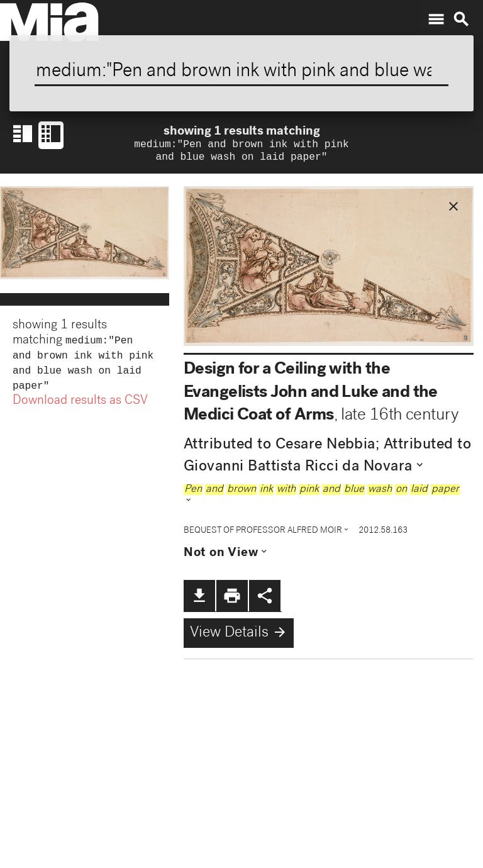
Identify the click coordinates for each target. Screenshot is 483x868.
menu (436, 19)
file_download (199, 598)
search (461, 19)
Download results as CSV (80, 409)
